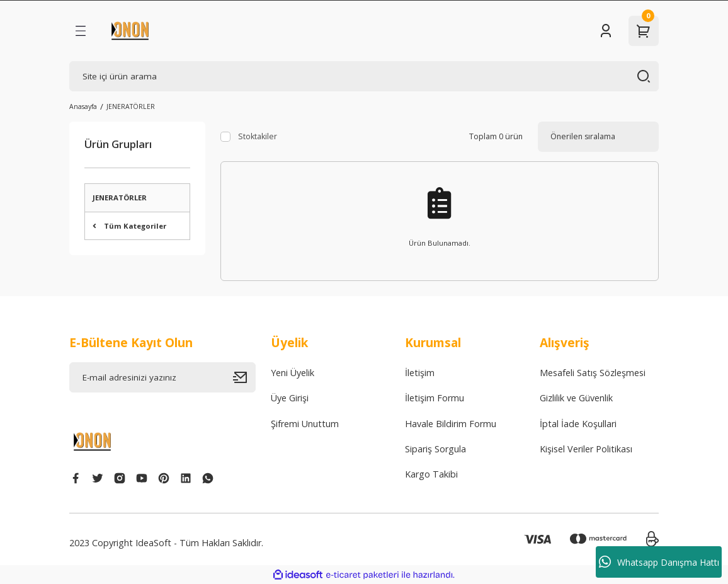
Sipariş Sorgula (435, 449)
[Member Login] (606, 31)
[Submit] (244, 377)
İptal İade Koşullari (578, 424)
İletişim (420, 373)
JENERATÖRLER (131, 106)
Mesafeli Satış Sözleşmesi (593, 373)
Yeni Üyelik (293, 373)
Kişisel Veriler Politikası (586, 449)
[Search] (364, 76)
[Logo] (130, 31)
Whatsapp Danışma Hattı (659, 562)
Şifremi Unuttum (305, 424)
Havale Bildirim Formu (451, 424)
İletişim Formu (435, 398)
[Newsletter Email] (162, 377)
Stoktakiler (258, 136)
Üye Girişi (290, 398)
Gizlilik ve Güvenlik (576, 398)
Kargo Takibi (431, 474)
